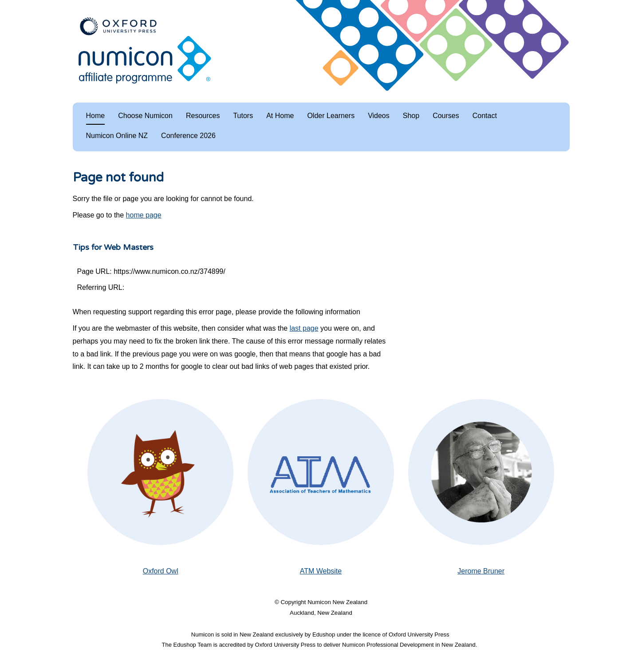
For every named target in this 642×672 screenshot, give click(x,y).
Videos (379, 116)
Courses (446, 116)
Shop (411, 116)
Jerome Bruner (481, 571)
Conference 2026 (188, 136)
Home (96, 116)
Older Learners (331, 116)
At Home (280, 116)
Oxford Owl (161, 571)
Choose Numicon (145, 116)
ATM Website (321, 571)
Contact (485, 116)
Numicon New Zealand (337, 602)
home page (144, 215)
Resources (203, 116)
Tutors (243, 116)
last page (304, 328)
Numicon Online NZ (117, 136)
